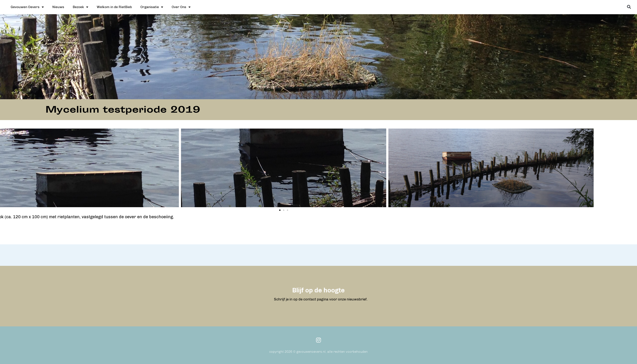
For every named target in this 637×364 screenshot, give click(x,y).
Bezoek (81, 7)
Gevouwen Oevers (27, 7)
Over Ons (181, 7)
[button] (629, 7)
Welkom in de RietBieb (114, 7)
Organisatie (152, 7)
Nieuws (58, 7)
